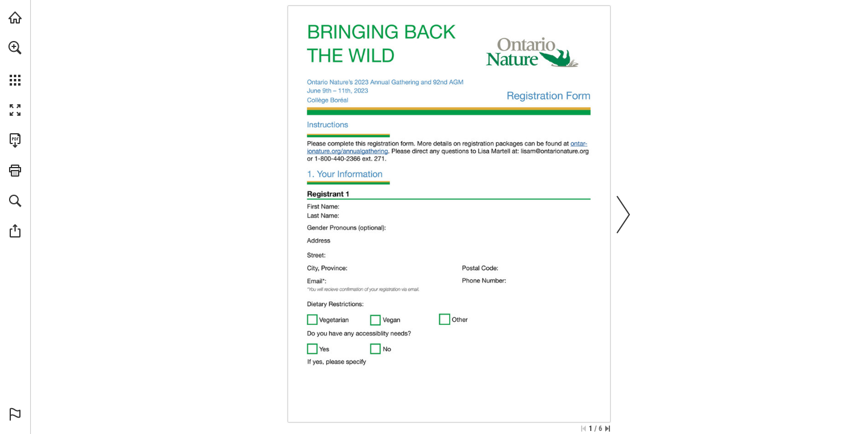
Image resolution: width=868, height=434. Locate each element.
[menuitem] (15, 63)
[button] (15, 48)
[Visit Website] (348, 151)
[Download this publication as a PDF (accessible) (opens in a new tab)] (15, 140)
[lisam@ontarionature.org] (555, 151)
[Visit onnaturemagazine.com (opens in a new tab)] (15, 17)
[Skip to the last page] (608, 429)
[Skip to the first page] (583, 429)
